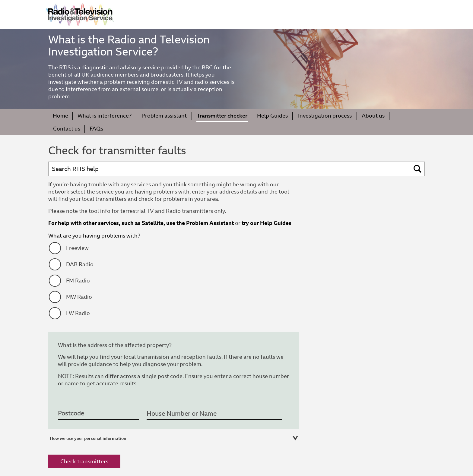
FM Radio (78, 281)
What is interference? (105, 116)
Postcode (71, 414)
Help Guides (272, 116)
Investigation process (325, 116)
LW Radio (78, 313)
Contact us (67, 129)
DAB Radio (80, 264)
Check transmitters (84, 461)
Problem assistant (164, 116)
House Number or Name (182, 414)
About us (373, 116)
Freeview (77, 248)
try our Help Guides (267, 223)
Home (60, 116)
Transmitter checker (222, 116)
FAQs (96, 129)
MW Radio (79, 297)
